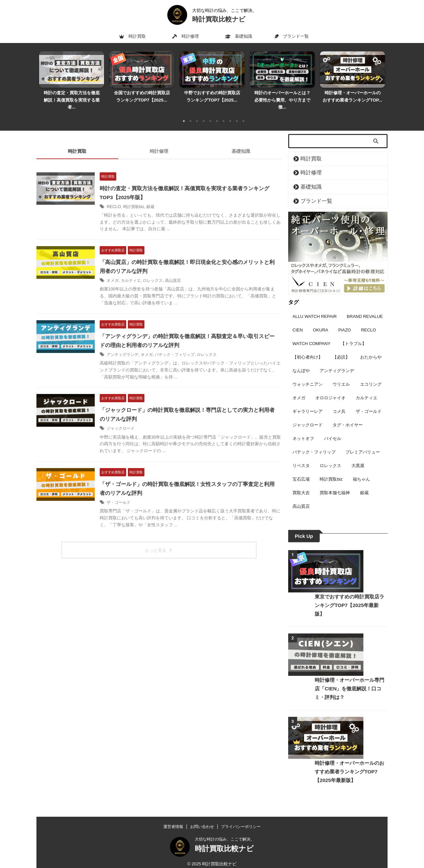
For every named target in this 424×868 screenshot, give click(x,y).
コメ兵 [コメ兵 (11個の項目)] (339, 402)
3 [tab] (197, 114)
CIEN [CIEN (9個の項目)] (298, 320)
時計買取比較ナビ (219, 19)
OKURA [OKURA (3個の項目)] (321, 320)
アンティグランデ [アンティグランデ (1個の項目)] (337, 361)
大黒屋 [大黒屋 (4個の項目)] (358, 456)
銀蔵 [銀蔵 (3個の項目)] (364, 483)
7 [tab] (224, 114)
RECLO (121, 199)
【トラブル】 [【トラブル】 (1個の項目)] (353, 334)
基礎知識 (239, 36)
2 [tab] (190, 114)
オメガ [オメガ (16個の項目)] (299, 388)
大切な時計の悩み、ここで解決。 (225, 834)
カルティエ (139, 273)
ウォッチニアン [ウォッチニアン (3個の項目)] (308, 375)
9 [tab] (237, 114)
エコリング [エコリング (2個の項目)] (371, 375)
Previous (45, 76)
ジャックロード (129, 420)
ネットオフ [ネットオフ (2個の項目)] (303, 429)
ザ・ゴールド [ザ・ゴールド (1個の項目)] (369, 402)
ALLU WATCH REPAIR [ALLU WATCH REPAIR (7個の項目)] (315, 307)
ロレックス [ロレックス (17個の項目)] (330, 456)
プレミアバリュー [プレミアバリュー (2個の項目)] (363, 442)
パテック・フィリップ (183, 347)
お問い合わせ (202, 821)
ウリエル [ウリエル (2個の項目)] (341, 375)
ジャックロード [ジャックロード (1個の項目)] (308, 415)
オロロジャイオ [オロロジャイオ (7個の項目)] (330, 388)
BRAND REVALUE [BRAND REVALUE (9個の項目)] (365, 307)
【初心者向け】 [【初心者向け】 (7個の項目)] (308, 347)
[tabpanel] (72, 79)
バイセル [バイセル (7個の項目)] (333, 429)
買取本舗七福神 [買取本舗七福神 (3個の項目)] (335, 483)
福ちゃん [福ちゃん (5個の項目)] (361, 470)
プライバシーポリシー (241, 821)
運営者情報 (173, 821)
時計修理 (185, 36)
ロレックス (161, 273)
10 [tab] (243, 114)
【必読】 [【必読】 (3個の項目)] (341, 347)
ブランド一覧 (291, 36)
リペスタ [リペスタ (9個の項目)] (301, 456)
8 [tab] (230, 114)
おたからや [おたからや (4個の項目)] (371, 347)
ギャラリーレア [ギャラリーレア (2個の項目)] (308, 402)
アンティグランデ (131, 347)
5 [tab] (210, 114)
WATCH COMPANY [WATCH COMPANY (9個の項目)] (312, 334)
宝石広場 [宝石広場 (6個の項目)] (301, 470)
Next (379, 76)
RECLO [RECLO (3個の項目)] (369, 320)
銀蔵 (158, 199)
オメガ (121, 273)
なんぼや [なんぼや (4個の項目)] (301, 361)
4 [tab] (204, 114)
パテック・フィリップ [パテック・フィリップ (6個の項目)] (314, 442)
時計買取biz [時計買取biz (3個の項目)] (331, 470)
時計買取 (132, 36)
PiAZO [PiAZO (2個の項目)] (344, 320)
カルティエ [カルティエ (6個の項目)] (367, 388)
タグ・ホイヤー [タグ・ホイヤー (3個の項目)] (348, 415)
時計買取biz (141, 199)
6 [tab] (217, 114)
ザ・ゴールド (127, 494)
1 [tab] (184, 114)
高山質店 (181, 273)
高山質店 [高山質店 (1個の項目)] (301, 497)
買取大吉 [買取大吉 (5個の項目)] (301, 483)
